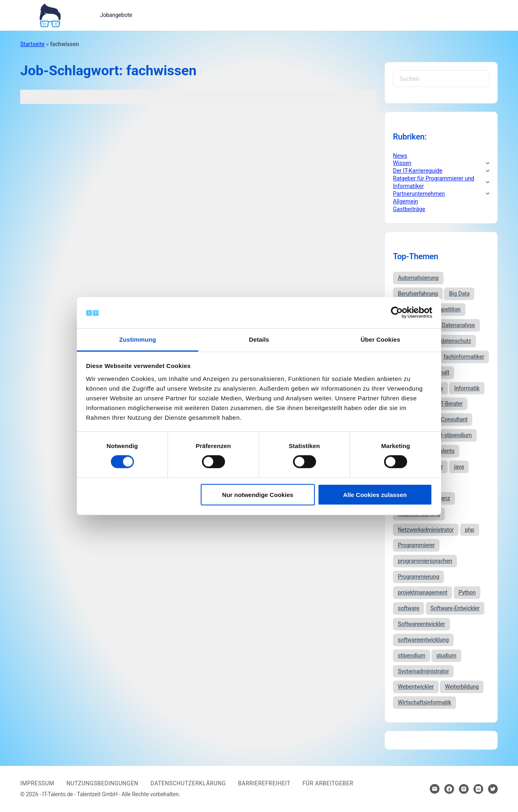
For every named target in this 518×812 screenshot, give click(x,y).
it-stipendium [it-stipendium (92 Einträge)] (456, 435)
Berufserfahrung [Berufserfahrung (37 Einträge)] (418, 294)
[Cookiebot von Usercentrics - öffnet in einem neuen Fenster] (397, 313)
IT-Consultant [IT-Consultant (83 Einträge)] (451, 419)
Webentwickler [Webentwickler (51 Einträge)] (416, 687)
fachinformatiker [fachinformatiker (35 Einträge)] (464, 357)
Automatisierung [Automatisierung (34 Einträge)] (418, 278)
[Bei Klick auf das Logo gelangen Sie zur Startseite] (50, 15)
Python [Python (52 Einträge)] (467, 592)
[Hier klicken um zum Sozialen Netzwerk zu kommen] (449, 789)
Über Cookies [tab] (380, 339)
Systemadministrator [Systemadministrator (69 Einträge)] (423, 671)
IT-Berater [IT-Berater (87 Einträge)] (451, 404)
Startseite (32, 44)
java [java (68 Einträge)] (459, 467)
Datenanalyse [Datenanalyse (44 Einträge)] (459, 325)
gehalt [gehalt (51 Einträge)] (442, 372)
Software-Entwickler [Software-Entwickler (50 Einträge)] (455, 608)
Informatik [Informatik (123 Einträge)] (467, 388)
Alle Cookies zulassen (375, 494)
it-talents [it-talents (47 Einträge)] (444, 451)
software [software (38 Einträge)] (409, 608)
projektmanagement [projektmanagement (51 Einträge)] (422, 592)
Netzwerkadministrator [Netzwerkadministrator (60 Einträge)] (426, 530)
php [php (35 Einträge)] (470, 530)
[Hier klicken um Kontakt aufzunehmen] (435, 789)
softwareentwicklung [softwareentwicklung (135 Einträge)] (423, 640)
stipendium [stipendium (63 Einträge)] (412, 656)
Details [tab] (259, 339)
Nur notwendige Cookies (258, 494)
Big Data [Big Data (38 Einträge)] (459, 294)
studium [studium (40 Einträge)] (446, 656)
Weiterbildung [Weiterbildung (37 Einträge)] (462, 687)
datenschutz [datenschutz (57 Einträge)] (456, 341)
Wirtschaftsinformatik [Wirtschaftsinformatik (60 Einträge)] (425, 702)
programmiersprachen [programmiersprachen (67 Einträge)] (425, 561)
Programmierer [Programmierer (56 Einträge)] (416, 545)
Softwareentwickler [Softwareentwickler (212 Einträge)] (421, 624)
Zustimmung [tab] (138, 339)
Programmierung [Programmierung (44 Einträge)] (418, 577)
